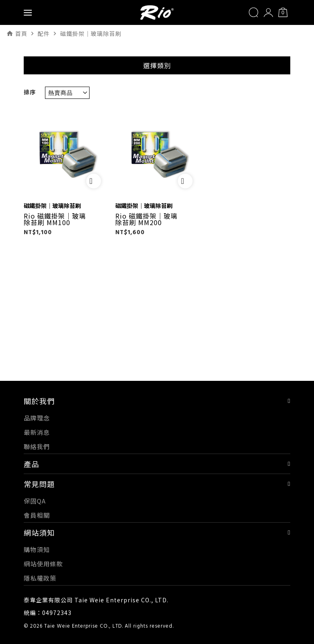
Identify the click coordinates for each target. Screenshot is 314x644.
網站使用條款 (43, 564)
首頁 (21, 34)
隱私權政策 (40, 578)
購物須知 (37, 549)
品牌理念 (37, 418)
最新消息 (37, 432)
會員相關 (37, 515)
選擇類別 (157, 65)
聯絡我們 (37, 446)
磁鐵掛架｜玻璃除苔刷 (52, 206)
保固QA (35, 501)
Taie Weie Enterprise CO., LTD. (84, 626)
